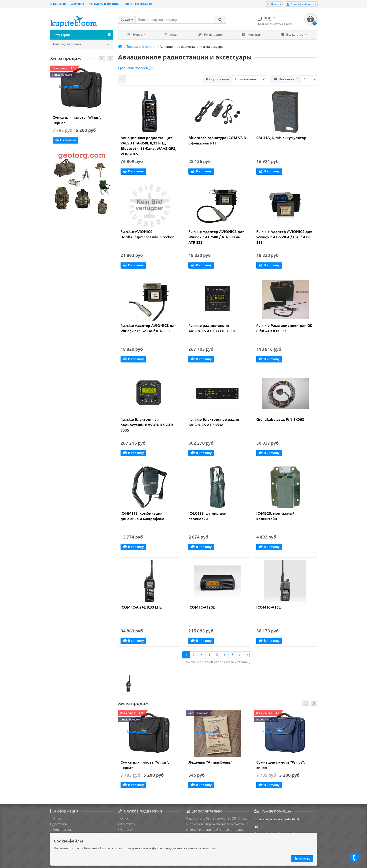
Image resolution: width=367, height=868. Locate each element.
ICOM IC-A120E (202, 608)
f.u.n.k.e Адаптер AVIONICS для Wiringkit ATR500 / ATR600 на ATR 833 (216, 238)
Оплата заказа (62, 830)
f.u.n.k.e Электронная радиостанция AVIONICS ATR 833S (147, 425)
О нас (55, 818)
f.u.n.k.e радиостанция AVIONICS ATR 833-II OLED (212, 329)
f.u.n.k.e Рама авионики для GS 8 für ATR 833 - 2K (284, 329)
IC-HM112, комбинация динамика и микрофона (142, 517)
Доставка (77, 4)
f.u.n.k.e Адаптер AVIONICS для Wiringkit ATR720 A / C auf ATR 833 (284, 238)
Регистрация (211, 35)
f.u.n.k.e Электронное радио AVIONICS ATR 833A (214, 423)
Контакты (252, 35)
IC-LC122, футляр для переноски (207, 517)
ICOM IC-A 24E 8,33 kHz (141, 608)
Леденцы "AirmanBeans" (210, 763)
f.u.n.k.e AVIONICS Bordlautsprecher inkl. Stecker (147, 235)
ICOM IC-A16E (268, 608)
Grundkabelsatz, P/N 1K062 (280, 420)
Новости (136, 35)
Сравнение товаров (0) (135, 69)
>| (248, 655)
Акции (172, 35)
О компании (58, 4)
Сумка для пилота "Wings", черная (77, 121)
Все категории (294, 35)
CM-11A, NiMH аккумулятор (281, 138)
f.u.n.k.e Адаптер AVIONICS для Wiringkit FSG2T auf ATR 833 (149, 329)
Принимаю (302, 858)
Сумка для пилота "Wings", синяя (281, 766)
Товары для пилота (81, 45)
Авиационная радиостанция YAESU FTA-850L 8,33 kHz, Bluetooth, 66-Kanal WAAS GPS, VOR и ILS (148, 146)
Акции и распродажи (138, 4)
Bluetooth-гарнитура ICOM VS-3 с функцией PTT (217, 141)
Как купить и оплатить (104, 4)
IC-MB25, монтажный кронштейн (275, 517)
